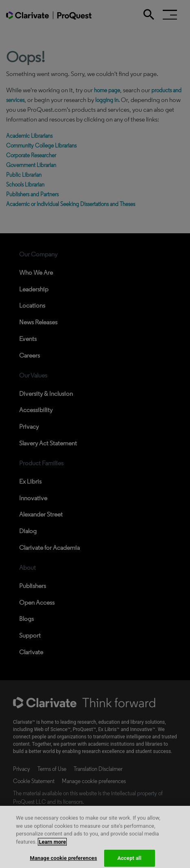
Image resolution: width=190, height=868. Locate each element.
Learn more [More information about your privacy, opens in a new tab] (52, 849)
